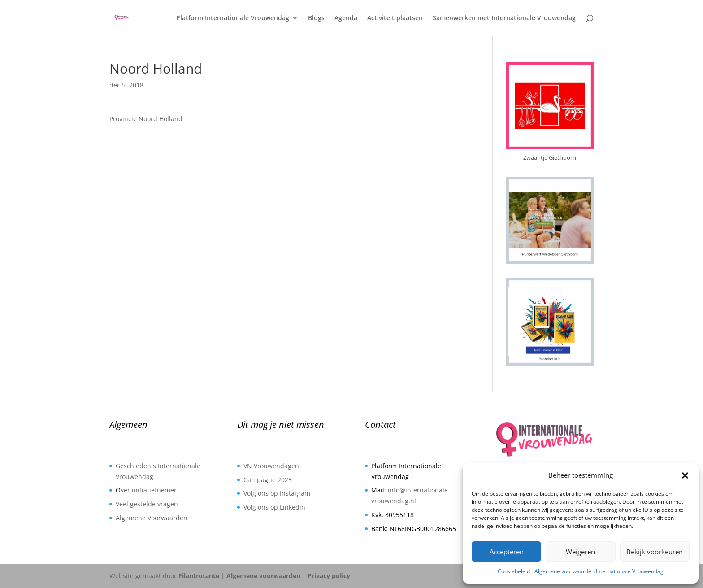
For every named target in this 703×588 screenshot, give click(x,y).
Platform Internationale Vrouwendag (233, 18)
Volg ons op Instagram (277, 493)
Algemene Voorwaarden (152, 518)
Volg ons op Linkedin (274, 507)
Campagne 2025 (268, 480)
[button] (685, 475)
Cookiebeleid (514, 571)
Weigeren (580, 552)
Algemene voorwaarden (263, 576)
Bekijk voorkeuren (655, 552)
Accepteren (507, 552)
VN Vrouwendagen (271, 466)
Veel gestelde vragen (147, 504)
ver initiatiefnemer (149, 490)
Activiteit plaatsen (395, 18)
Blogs (316, 18)
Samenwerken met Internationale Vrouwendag (504, 18)
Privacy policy (329, 576)
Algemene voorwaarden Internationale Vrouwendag (599, 571)
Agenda (346, 18)
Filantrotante (199, 576)
